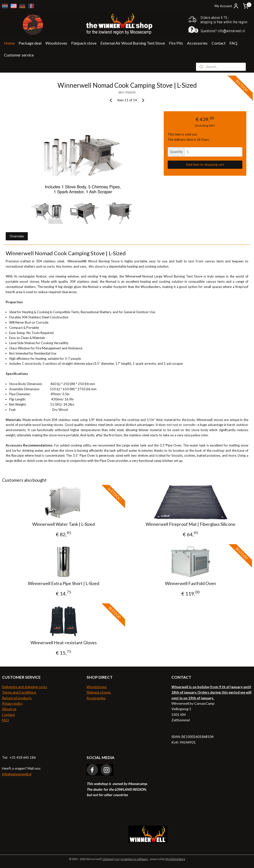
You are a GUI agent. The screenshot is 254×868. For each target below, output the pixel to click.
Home (9, 43)
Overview (17, 236)
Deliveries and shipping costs (25, 687)
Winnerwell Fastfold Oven (190, 583)
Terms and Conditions (19, 692)
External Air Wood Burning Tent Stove (133, 43)
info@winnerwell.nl (17, 774)
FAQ (233, 43)
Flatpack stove (84, 43)
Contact (219, 43)
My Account (227, 6)
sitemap (108, 859)
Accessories (197, 43)
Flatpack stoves (99, 692)
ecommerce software (134, 859)
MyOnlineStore (175, 859)
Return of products (17, 698)
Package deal (30, 43)
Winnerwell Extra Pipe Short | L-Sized (63, 583)
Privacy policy (12, 703)
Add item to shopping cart (205, 165)
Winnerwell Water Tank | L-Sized (63, 524)
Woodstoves (56, 43)
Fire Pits (176, 43)
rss (117, 859)
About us (9, 709)
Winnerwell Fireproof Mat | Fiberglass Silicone (190, 524)
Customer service (19, 55)
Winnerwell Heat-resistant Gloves (64, 643)
